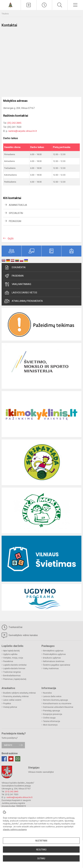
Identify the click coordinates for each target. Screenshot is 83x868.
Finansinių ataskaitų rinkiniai (16, 696)
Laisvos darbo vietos (21, 293)
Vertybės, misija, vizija (13, 658)
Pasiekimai (14, 276)
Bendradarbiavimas (12, 676)
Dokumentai (15, 268)
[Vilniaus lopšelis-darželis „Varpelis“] (10, 5)
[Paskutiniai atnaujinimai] (44, 5)
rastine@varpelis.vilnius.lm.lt (23, 131)
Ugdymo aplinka (10, 654)
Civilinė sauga (49, 718)
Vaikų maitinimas (18, 284)
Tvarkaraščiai (12, 627)
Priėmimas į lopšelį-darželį (15, 679)
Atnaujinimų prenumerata (24, 301)
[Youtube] (11, 759)
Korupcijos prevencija (53, 714)
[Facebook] (4, 759)
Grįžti (11, 239)
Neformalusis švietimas (54, 661)
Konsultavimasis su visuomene (57, 704)
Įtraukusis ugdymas (52, 658)
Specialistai (16, 213)
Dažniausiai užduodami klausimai (58, 707)
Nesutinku (41, 850)
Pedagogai (15, 221)
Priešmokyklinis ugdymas (54, 654)
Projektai (7, 704)
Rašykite (8, 745)
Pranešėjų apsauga (52, 711)
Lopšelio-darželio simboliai (15, 665)
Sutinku (41, 858)
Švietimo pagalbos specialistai (57, 665)
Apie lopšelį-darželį (11, 651)
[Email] (18, 759)
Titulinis (5, 14)
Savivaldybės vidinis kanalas (20, 635)
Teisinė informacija (52, 721)
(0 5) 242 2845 (12, 792)
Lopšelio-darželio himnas (14, 668)
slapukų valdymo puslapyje (15, 830)
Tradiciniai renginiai (12, 672)
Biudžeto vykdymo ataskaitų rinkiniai (19, 693)
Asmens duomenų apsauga (55, 700)
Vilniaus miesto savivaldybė (41, 772)
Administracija (18, 205)
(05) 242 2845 (14, 123)
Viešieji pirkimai (10, 707)
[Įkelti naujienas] (29, 5)
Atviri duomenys (50, 725)
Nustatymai (41, 841)
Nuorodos (47, 693)
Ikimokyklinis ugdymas (53, 651)
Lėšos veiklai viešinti (12, 700)
